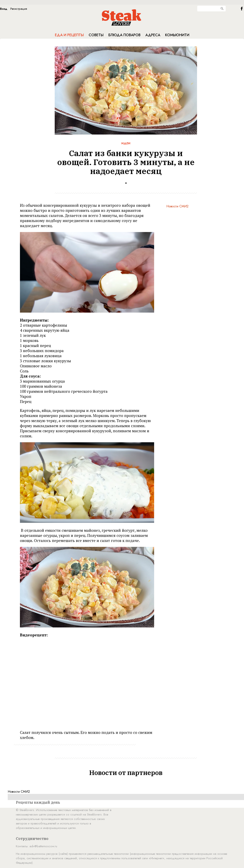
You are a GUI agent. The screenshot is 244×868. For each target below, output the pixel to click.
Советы (96, 35)
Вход (4, 9)
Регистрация (19, 9)
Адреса (153, 35)
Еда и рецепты (69, 35)
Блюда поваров (124, 35)
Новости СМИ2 (177, 206)
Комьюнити (177, 35)
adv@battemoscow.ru (43, 846)
